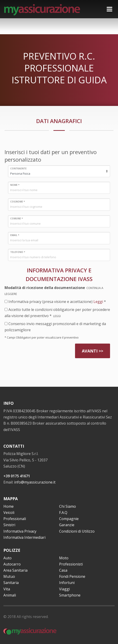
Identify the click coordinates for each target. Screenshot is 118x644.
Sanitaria (11, 583)
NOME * (15, 185)
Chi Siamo (68, 506)
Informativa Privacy (20, 531)
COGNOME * (18, 202)
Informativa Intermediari (24, 537)
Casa (63, 570)
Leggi (98, 302)
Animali (10, 595)
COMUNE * (16, 218)
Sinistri (9, 525)
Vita (7, 589)
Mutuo (9, 576)
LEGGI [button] (57, 316)
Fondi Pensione (72, 576)
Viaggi (64, 589)
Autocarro (12, 564)
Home (9, 506)
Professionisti (71, 564)
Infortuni (67, 583)
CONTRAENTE (18, 168)
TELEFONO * (18, 252)
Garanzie (67, 525)
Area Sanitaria (15, 570)
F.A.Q (63, 513)
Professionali (15, 519)
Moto (64, 558)
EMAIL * (15, 235)
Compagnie (69, 519)
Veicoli (9, 513)
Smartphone (70, 595)
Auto (8, 558)
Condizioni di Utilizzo (77, 531)
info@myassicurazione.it (35, 482)
